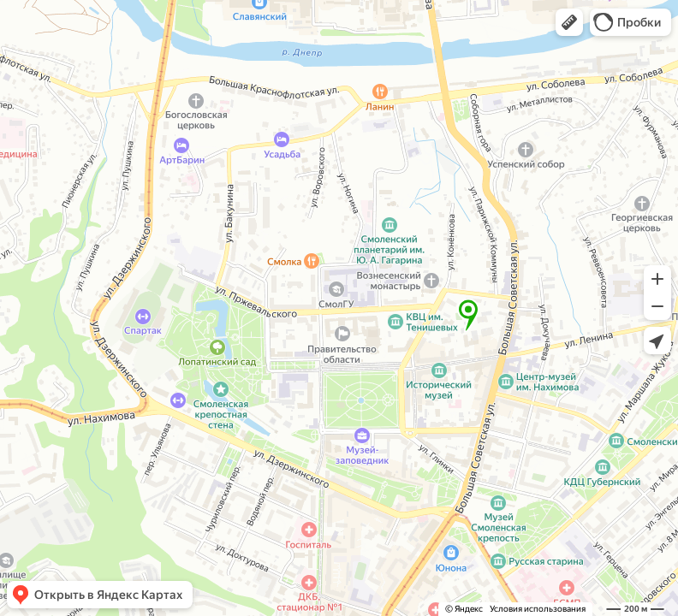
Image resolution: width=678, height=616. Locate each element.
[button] (569, 22)
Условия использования (538, 609)
